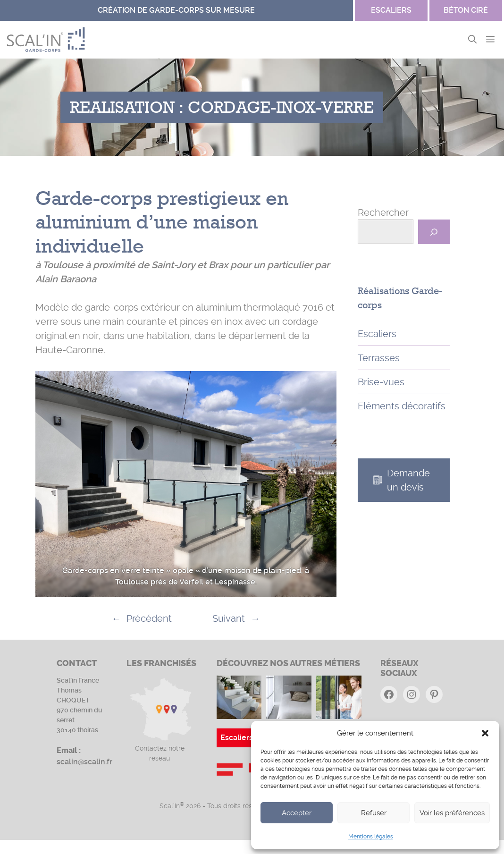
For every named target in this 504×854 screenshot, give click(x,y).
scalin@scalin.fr (84, 762)
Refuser (374, 813)
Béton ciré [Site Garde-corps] (466, 10)
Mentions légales (371, 837)
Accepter (297, 813)
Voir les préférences (452, 813)
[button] (485, 733)
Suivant (229, 618)
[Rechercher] (434, 232)
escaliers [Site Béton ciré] (391, 10)
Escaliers (377, 334)
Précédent (149, 618)
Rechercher (383, 212)
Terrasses (379, 358)
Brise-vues (381, 382)
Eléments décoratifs (402, 406)
